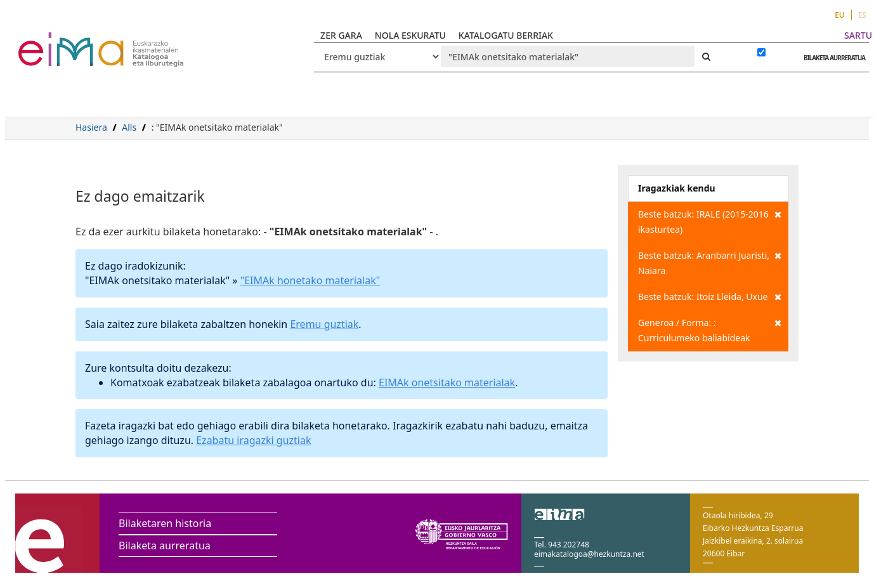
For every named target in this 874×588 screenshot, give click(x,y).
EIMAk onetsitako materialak (447, 382)
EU (840, 15)
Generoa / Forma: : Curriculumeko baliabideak (710, 330)
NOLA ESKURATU (410, 35)
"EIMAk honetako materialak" (310, 280)
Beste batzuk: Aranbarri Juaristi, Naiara (710, 262)
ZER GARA (341, 35)
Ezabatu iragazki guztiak (253, 440)
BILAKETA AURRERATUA (831, 58)
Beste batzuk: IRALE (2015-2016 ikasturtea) (710, 221)
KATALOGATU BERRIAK (506, 35)
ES (862, 15)
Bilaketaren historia (165, 523)
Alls (129, 127)
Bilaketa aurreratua (165, 546)
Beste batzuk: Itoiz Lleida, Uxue (710, 297)
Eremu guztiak (324, 324)
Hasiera (91, 127)
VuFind (52, 42)
